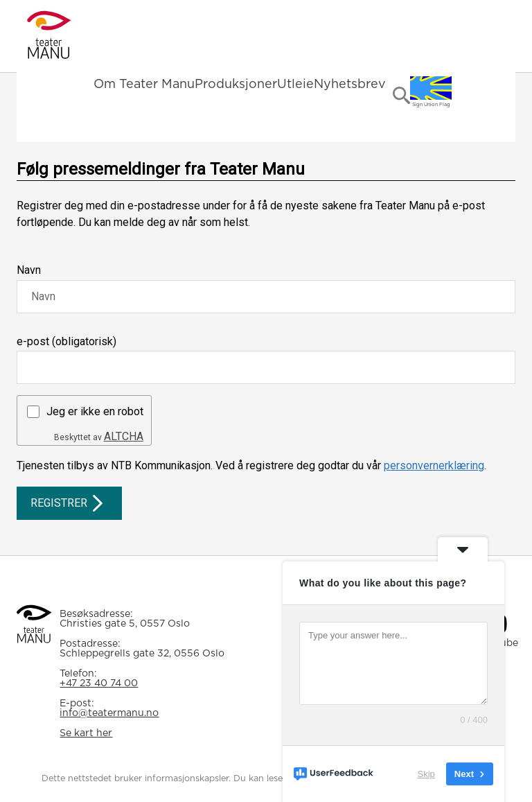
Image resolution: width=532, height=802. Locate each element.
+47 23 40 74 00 (99, 683)
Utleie (295, 85)
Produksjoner (236, 85)
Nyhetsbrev (350, 85)
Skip (426, 774)
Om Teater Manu (144, 85)
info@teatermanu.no (109, 713)
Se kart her (86, 733)
